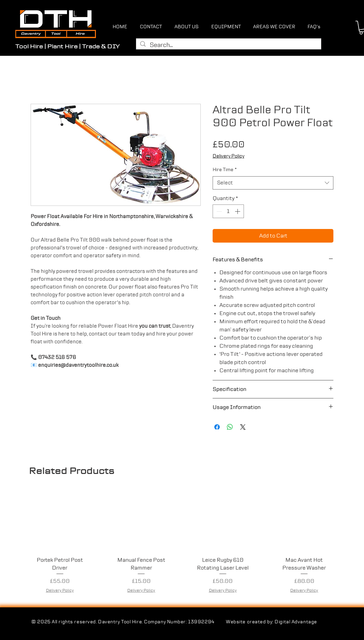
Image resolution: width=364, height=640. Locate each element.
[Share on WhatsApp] (230, 427)
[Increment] (238, 211)
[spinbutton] (228, 211)
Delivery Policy (228, 156)
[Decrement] (218, 211)
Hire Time (225, 170)
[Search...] (228, 45)
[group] (182, 546)
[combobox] (273, 183)
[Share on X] (243, 427)
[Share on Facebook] (217, 427)
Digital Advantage (296, 622)
